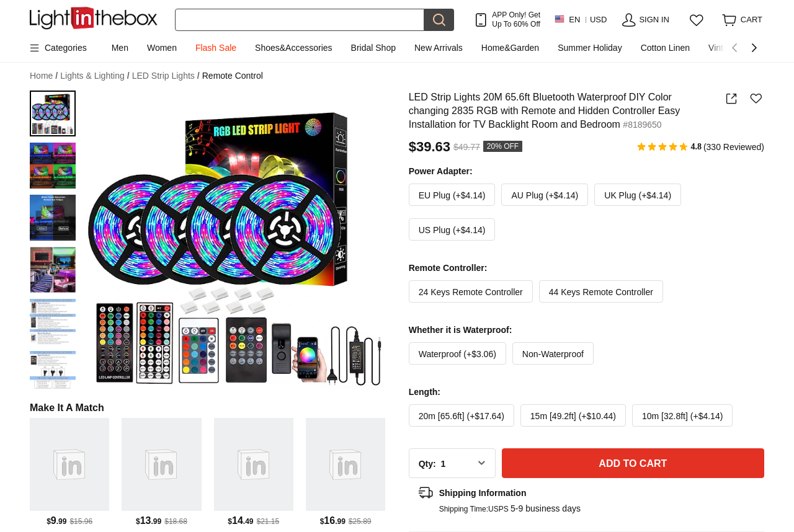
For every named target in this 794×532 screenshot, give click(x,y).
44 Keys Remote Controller (601, 292)
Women (162, 48)
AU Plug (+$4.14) (545, 195)
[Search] (300, 20)
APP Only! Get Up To (516, 19)
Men (120, 48)
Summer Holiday (590, 48)
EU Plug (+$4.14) (452, 195)
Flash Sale (216, 48)
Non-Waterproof (553, 354)
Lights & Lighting (95, 76)
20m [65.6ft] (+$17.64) (462, 416)
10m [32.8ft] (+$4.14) (682, 416)
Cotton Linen (665, 48)
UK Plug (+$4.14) (638, 195)
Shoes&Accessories (294, 48)
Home (44, 76)
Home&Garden (510, 48)
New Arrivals (439, 48)
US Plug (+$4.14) (452, 230)
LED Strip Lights (166, 76)
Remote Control (233, 76)
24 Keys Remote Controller (471, 292)
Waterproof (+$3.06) (457, 354)
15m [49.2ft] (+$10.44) (573, 416)
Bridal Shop (373, 48)
